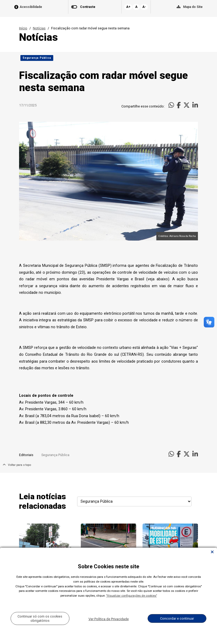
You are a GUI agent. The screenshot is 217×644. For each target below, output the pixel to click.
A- (144, 7)
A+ (128, 7)
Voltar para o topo (17, 465)
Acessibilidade (31, 7)
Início (23, 28)
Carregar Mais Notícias (108, 624)
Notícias (39, 28)
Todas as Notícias (182, 624)
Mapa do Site (193, 7)
